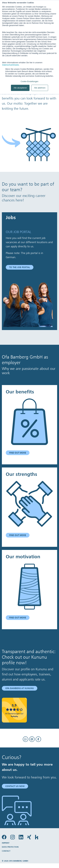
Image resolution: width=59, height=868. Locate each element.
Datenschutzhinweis (11, 65)
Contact (6, 851)
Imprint (6, 843)
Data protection (10, 847)
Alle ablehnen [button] (40, 88)
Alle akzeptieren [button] (20, 88)
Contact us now (15, 786)
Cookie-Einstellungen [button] (29, 82)
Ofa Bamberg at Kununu (20, 688)
